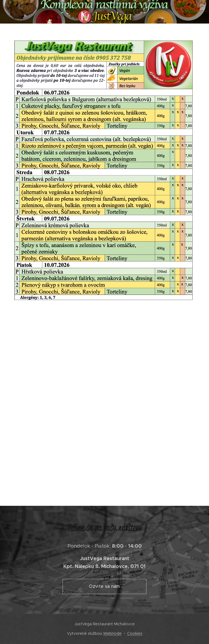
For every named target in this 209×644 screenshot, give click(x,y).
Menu (202, 7)
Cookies (135, 633)
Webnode (112, 633)
